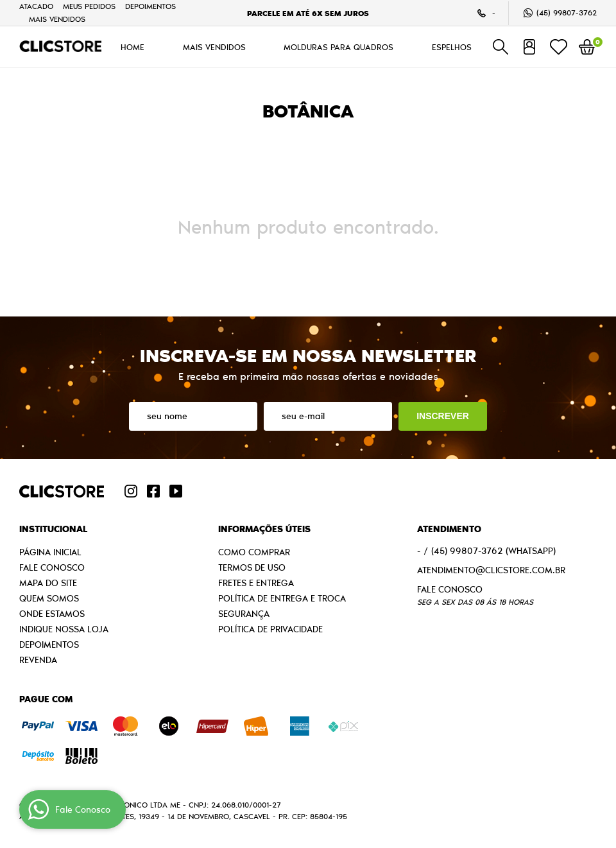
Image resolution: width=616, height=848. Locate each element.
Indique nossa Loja (64, 629)
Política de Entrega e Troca (282, 598)
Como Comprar (254, 552)
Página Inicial (50, 552)
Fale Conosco (52, 567)
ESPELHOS (452, 47)
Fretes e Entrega (256, 583)
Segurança (244, 614)
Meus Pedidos (89, 6)
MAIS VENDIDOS (57, 19)
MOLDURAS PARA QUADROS (338, 47)
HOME (133, 47)
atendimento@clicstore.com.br (491, 570)
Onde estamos (52, 614)
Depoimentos (150, 6)
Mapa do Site (48, 583)
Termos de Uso (252, 567)
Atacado (36, 6)
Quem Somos (49, 598)
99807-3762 (567, 13)
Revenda (38, 660)
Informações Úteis (264, 529)
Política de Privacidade (270, 629)
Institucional (53, 529)
